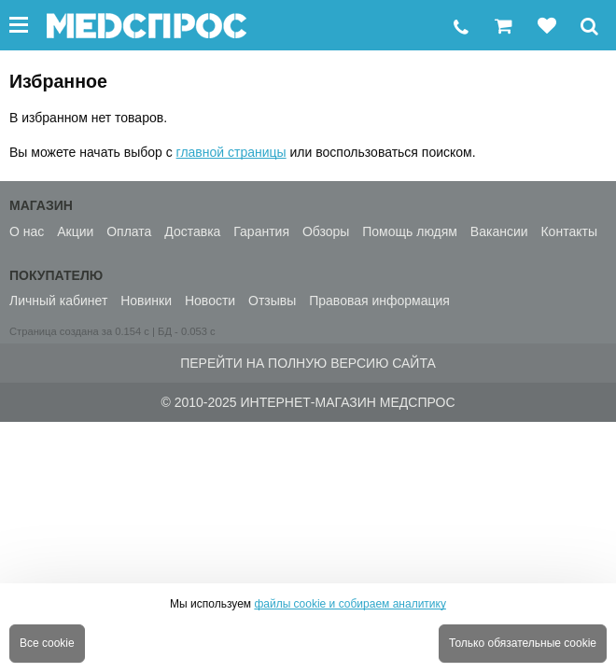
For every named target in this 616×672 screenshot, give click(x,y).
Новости (210, 301)
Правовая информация (379, 301)
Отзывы (272, 301)
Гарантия (261, 231)
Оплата (129, 231)
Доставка (192, 231)
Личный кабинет (58, 301)
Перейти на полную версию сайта (308, 363)
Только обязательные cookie (523, 643)
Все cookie (47, 643)
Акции (75, 231)
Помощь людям (410, 231)
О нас (27, 231)
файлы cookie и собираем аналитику (350, 604)
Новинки (146, 301)
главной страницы (231, 152)
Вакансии (499, 231)
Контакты (568, 231)
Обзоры (326, 231)
